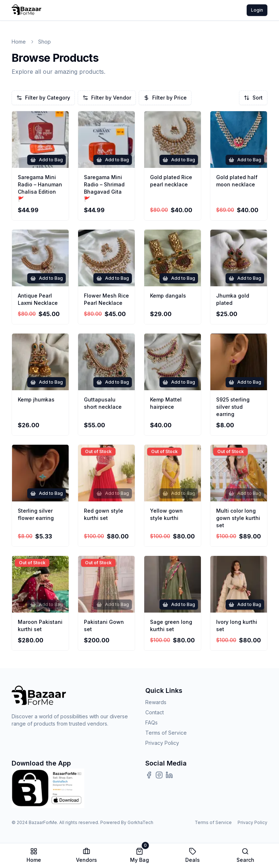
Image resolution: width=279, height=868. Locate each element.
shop (45, 42)
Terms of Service (166, 733)
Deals (193, 855)
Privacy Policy (162, 743)
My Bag (139, 855)
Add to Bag (46, 160)
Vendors (86, 855)
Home (19, 42)
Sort (253, 98)
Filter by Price (165, 98)
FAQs (151, 722)
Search (245, 855)
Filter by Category (43, 98)
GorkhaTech (140, 822)
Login (257, 10)
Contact (155, 712)
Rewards (156, 702)
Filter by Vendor (107, 98)
